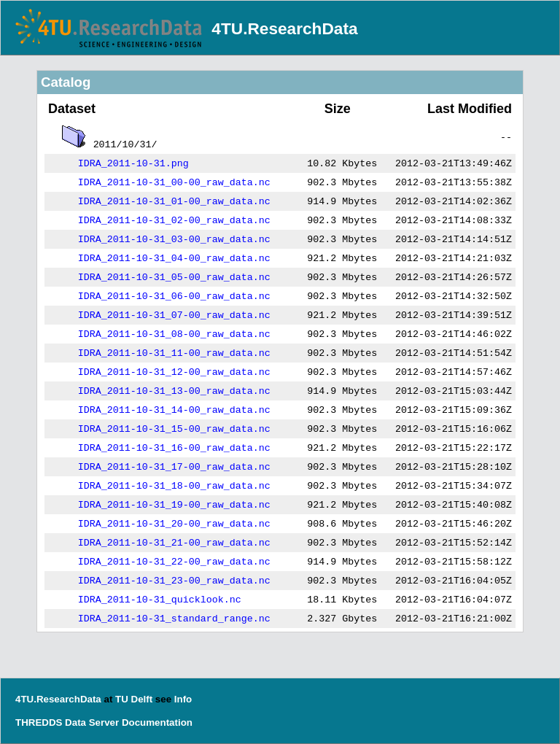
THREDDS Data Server (67, 722)
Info (183, 699)
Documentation (157, 722)
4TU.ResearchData (284, 28)
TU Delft (134, 699)
